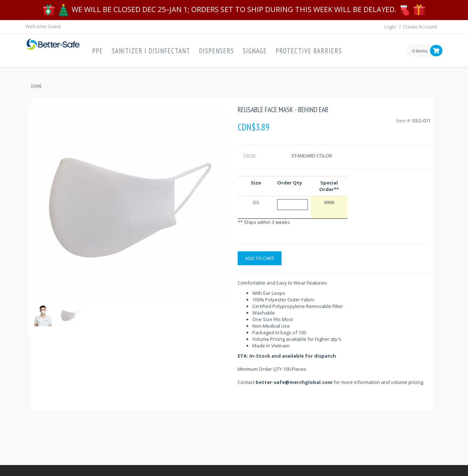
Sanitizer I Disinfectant (151, 51)
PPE (98, 51)
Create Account (420, 27)
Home (37, 86)
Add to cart (260, 258)
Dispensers (216, 51)
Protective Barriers (309, 51)
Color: (250, 156)
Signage (255, 51)
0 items (420, 51)
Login (390, 27)
